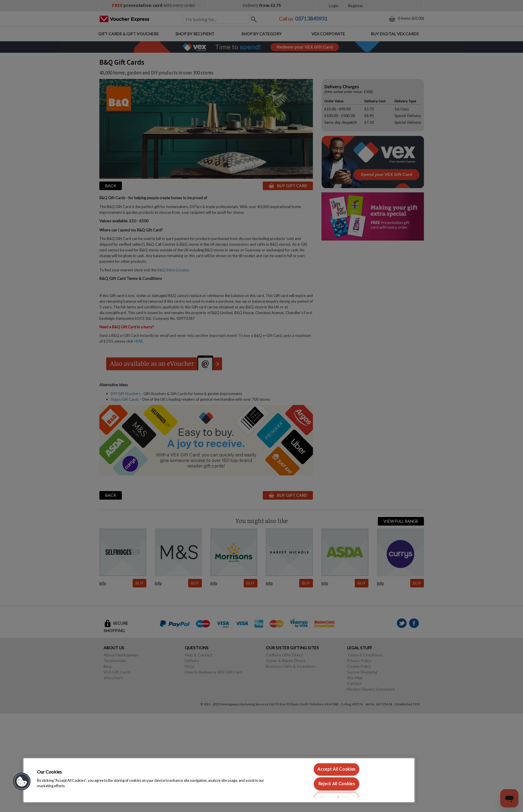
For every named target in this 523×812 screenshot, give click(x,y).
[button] (22, 782)
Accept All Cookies (337, 769)
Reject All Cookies (337, 784)
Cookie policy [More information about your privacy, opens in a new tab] (78, 786)
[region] (219, 780)
